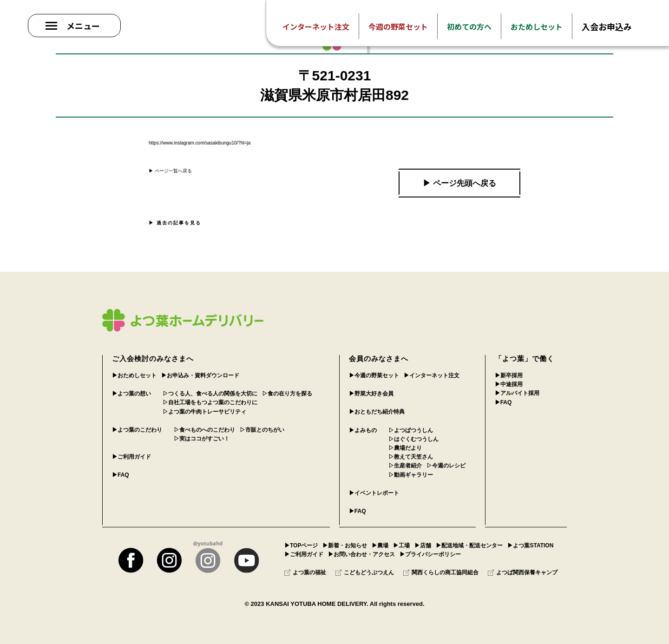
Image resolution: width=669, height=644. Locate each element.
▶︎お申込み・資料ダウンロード (200, 375)
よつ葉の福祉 (305, 572)
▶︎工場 (401, 545)
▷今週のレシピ (446, 466)
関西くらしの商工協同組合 (441, 572)
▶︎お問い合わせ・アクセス (361, 554)
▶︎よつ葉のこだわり (137, 430)
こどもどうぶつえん (365, 572)
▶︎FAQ (121, 475)
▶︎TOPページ (301, 545)
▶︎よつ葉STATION (530, 545)
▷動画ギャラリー (411, 475)
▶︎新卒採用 (509, 375)
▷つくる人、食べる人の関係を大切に (210, 394)
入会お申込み (607, 26)
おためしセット (537, 26)
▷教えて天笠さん (411, 457)
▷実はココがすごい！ (202, 439)
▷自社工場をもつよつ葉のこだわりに (210, 402)
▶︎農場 (380, 545)
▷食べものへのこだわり (204, 430)
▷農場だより (405, 448)
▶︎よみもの (363, 430)
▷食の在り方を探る (287, 394)
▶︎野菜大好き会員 (371, 394)
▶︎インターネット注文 (432, 375)
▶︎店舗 (423, 545)
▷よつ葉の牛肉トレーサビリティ (204, 412)
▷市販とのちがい (262, 430)
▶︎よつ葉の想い (131, 394)
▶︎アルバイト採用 (517, 393)
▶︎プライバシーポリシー (430, 554)
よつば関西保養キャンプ (523, 572)
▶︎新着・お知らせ (345, 545)
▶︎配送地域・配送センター (469, 545)
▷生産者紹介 (405, 466)
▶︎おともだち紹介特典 (377, 412)
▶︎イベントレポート (374, 493)
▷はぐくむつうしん (413, 439)
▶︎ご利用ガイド (131, 457)
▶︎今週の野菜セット (374, 375)
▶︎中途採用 (509, 384)
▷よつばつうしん (411, 430)
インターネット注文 (316, 26)
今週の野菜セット (398, 26)
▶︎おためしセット (134, 375)
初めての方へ (469, 26)
